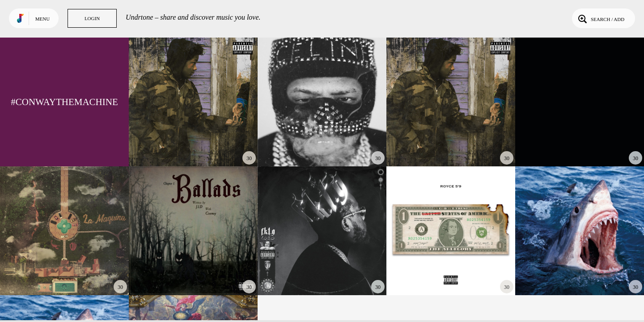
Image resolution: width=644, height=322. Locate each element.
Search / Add (600, 18)
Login (92, 18)
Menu (42, 19)
